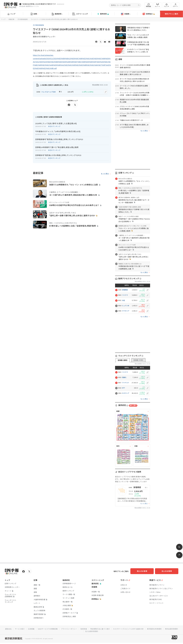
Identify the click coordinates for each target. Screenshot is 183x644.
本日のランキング (54, 126)
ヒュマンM (126, 306)
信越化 (124, 377)
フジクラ (125, 295)
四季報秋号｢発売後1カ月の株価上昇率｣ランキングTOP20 (58, 155)
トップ (11, 14)
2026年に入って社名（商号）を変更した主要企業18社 (56, 123)
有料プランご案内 (171, 14)
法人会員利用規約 (100, 631)
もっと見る (105, 173)
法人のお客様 (168, 571)
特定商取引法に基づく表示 (109, 629)
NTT (123, 388)
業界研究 (103, 14)
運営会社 (14, 629)
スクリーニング (80, 14)
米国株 (126, 14)
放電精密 (125, 290)
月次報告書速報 (23, 19)
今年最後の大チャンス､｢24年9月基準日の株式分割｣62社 (58, 131)
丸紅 (124, 300)
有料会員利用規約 (83, 631)
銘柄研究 (57, 14)
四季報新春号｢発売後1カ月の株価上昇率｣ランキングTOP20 (59, 139)
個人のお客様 (144, 571)
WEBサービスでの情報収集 (55, 629)
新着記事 (11, 19)
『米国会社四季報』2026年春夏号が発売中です (39, 4)
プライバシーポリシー (77, 629)
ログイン (176, 5)
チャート (157, 5)
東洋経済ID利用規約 (165, 629)
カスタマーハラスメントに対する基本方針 (138, 629)
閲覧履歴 (149, 5)
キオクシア (126, 393)
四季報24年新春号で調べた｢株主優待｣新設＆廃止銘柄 (57, 147)
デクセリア (126, 311)
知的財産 (92, 629)
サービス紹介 (26, 629)
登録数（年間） (138, 360)
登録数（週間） (123, 360)
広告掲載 (38, 629)
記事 (34, 14)
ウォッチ (166, 5)
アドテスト (126, 383)
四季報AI (149, 14)
